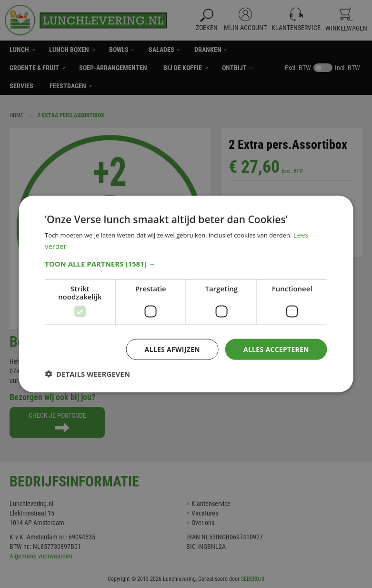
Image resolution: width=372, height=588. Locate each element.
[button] (186, 264)
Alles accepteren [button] (276, 349)
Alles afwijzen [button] (171, 349)
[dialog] (186, 294)
